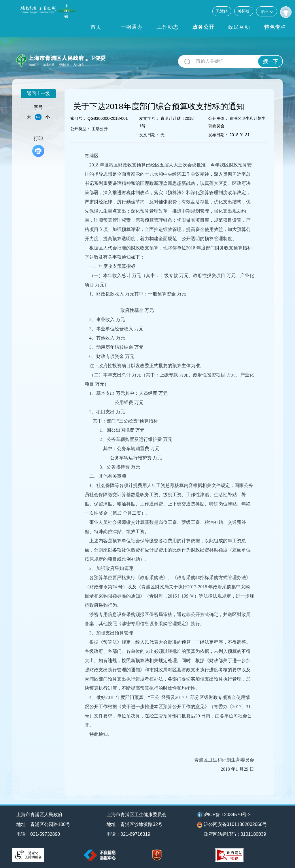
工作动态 (168, 27)
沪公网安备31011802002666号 (232, 825)
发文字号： (149, 118)
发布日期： (218, 135)
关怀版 (244, 11)
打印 (38, 146)
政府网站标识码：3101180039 (235, 834)
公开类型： (80, 129)
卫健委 (98, 58)
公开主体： (218, 118)
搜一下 (270, 61)
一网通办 (132, 27)
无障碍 (222, 11)
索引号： (78, 118)
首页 (96, 27)
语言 (267, 11)
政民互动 (239, 27)
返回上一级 (38, 93)
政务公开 (203, 27)
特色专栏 (275, 27)
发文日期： (149, 135)
